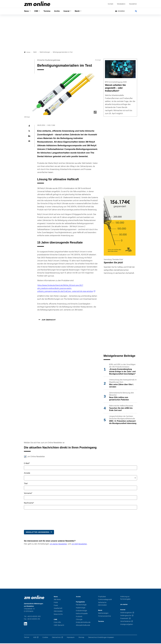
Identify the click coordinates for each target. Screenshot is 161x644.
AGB (35, 638)
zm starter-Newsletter (58, 545)
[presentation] (41, 519)
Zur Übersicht (48, 320)
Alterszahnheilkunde (83, 626)
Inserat (69, 11)
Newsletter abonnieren (38, 533)
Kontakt (111, 4)
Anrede (27, 474)
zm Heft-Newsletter (79, 545)
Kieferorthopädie (82, 614)
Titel (26, 484)
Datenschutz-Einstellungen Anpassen (101, 638)
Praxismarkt (124, 619)
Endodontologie (81, 611)
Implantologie (81, 608)
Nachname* (29, 504)
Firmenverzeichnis (104, 617)
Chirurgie (79, 620)
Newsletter (133, 4)
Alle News (57, 600)
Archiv (59, 11)
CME (37, 11)
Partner (27, 638)
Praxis (56, 606)
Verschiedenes (125, 622)
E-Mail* (27, 464)
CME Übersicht (59, 626)
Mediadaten (121, 4)
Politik (56, 603)
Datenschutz (56, 638)
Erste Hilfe (57, 623)
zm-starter (124, 605)
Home (27, 53)
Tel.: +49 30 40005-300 (32, 617)
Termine (48, 11)
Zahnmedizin (58, 612)
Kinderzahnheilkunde (83, 623)
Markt (80, 11)
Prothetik (79, 617)
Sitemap (81, 638)
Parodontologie (81, 605)
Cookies (45, 638)
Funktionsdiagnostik (105, 600)
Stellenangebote (126, 613)
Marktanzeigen (103, 614)
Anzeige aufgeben (127, 625)
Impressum (71, 638)
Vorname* (28, 494)
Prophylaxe (102, 597)
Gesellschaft (58, 609)
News (27, 11)
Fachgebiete (80, 602)
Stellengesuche (126, 616)
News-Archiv (58, 615)
